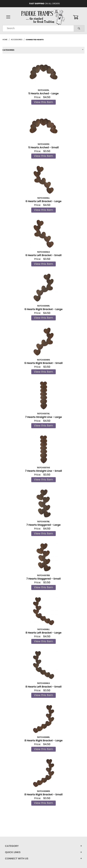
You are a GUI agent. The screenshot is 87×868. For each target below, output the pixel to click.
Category (12, 846)
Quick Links (13, 852)
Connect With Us (17, 859)
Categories (8, 50)
